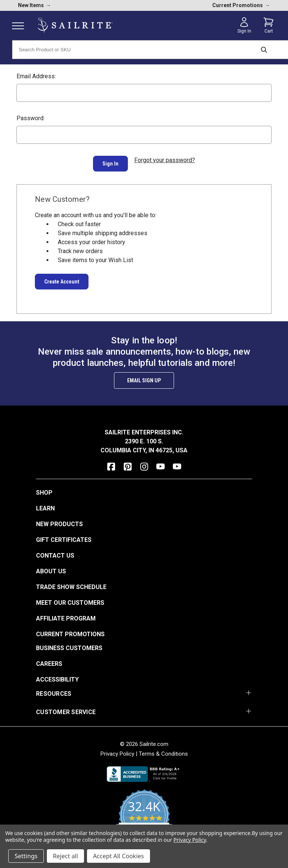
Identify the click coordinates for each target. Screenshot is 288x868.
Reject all (65, 856)
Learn (45, 505)
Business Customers (69, 644)
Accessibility (57, 676)
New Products (59, 520)
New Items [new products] (34, 5)
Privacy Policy (117, 750)
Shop (44, 489)
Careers (49, 660)
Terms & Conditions (163, 750)
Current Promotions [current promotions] (241, 5)
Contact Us (55, 552)
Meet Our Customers (70, 599)
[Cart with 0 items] (268, 25)
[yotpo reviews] (144, 816)
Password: (31, 118)
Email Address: (36, 76)
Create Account (62, 278)
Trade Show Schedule (71, 583)
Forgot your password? (165, 160)
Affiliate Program (66, 615)
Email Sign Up (144, 377)
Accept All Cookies (118, 856)
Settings (26, 856)
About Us (51, 567)
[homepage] (75, 25)
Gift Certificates (64, 536)
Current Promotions (70, 630)
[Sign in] (244, 25)
